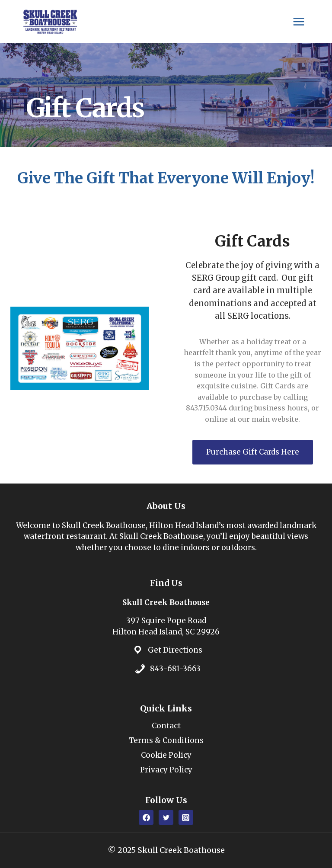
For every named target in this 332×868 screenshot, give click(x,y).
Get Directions (175, 650)
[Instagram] (186, 817)
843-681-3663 (175, 669)
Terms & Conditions (166, 740)
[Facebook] (146, 817)
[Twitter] (166, 817)
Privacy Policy (166, 770)
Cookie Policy (166, 755)
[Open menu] (298, 21)
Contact (166, 726)
